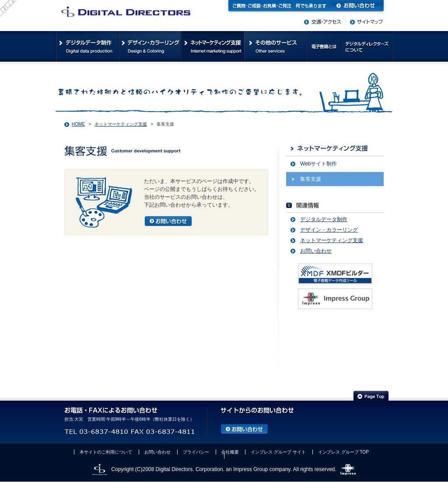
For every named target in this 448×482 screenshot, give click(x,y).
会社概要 (230, 452)
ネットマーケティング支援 (121, 124)
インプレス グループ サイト (278, 452)
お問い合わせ (316, 251)
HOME (78, 124)
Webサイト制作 (318, 164)
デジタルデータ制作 (324, 219)
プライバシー (196, 452)
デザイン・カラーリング (329, 230)
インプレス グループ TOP (343, 452)
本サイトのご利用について (106, 452)
